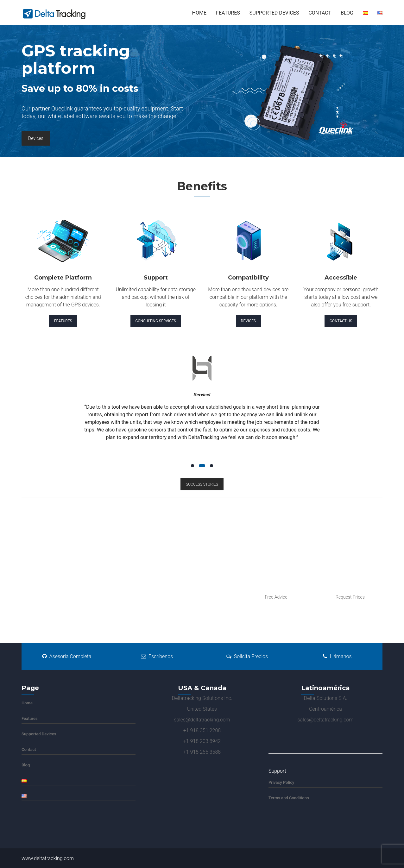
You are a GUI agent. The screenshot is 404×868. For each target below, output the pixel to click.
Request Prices (350, 597)
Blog (347, 13)
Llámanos (337, 656)
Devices (36, 138)
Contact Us (341, 321)
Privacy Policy (281, 782)
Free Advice (276, 597)
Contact (320, 13)
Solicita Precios (247, 656)
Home (199, 13)
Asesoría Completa (67, 656)
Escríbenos (157, 656)
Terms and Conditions (289, 798)
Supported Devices (274, 13)
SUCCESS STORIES (202, 484)
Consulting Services (156, 321)
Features (228, 13)
